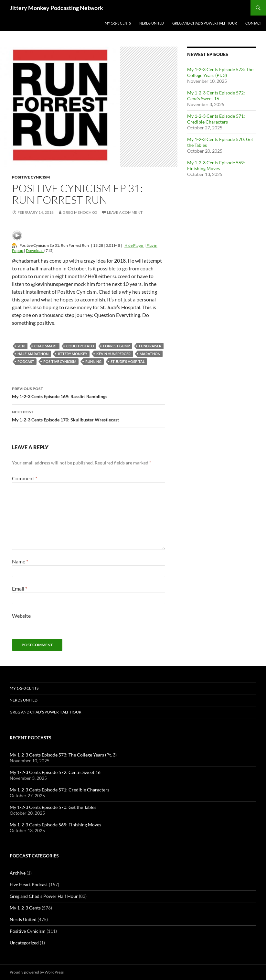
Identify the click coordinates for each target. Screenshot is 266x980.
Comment (25, 478)
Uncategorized (24, 943)
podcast (26, 361)
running (93, 361)
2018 (21, 346)
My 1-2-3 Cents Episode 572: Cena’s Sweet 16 (216, 96)
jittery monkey (72, 354)
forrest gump (117, 346)
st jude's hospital (128, 361)
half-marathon (33, 354)
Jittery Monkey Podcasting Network (56, 8)
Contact (254, 23)
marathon (150, 354)
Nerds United (152, 23)
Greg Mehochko (80, 212)
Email (20, 588)
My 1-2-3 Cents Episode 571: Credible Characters (216, 119)
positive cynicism (60, 361)
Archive (18, 873)
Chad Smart (46, 346)
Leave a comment (125, 212)
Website (21, 616)
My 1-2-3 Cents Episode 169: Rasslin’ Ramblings (89, 392)
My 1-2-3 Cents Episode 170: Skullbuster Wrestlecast (89, 415)
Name (20, 561)
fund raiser (150, 346)
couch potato (80, 346)
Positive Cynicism (31, 177)
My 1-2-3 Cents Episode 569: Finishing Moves (216, 165)
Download (35, 250)
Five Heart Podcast (29, 884)
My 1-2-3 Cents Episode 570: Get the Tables (53, 807)
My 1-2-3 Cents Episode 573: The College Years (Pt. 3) (220, 72)
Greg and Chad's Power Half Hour (44, 896)
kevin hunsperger (113, 354)
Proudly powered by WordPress (37, 972)
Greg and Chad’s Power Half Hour (205, 23)
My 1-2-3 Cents (118, 23)
